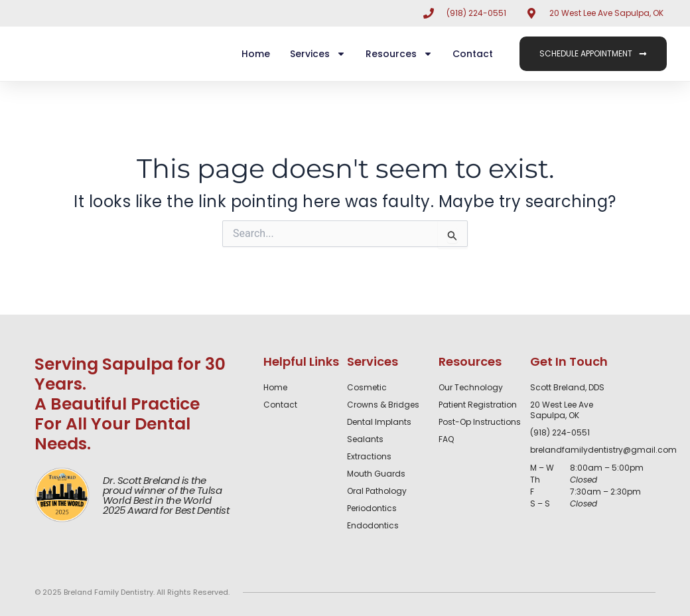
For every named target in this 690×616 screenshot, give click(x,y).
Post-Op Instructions (480, 422)
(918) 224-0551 (560, 432)
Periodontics (372, 508)
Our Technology (471, 388)
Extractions (369, 457)
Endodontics (373, 526)
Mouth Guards (376, 474)
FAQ (446, 439)
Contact (473, 54)
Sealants (365, 439)
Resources (399, 54)
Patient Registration (478, 405)
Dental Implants (379, 422)
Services (318, 54)
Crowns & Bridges (383, 405)
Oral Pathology (377, 491)
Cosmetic (367, 388)
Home (256, 54)
